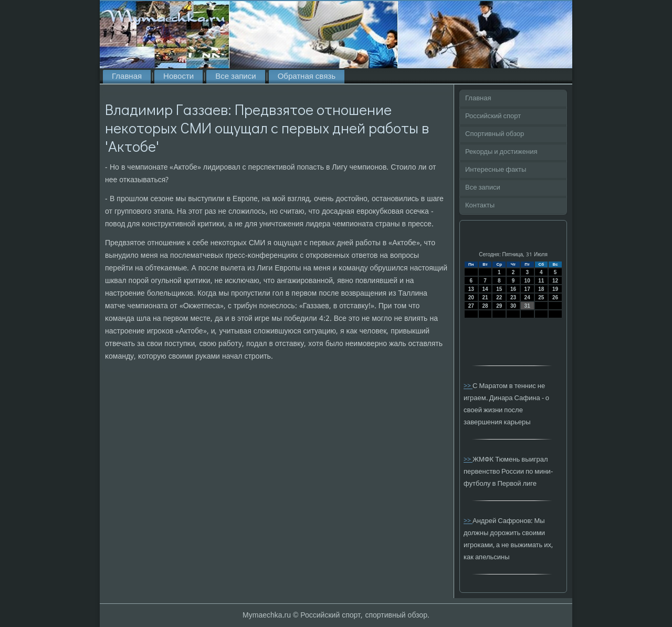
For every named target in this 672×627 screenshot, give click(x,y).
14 (485, 289)
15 (499, 289)
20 (471, 297)
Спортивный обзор (495, 134)
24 (527, 297)
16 (513, 289)
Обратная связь (307, 77)
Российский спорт (493, 116)
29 (499, 306)
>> (468, 386)
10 (527, 281)
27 (471, 306)
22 (499, 297)
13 (471, 289)
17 (527, 289)
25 (541, 297)
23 (513, 297)
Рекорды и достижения (501, 152)
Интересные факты (496, 170)
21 (485, 297)
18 (541, 289)
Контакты (480, 206)
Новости (178, 77)
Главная (127, 77)
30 (513, 306)
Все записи (235, 77)
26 (555, 297)
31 (527, 306)
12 (555, 281)
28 (485, 306)
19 (555, 289)
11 (541, 281)
